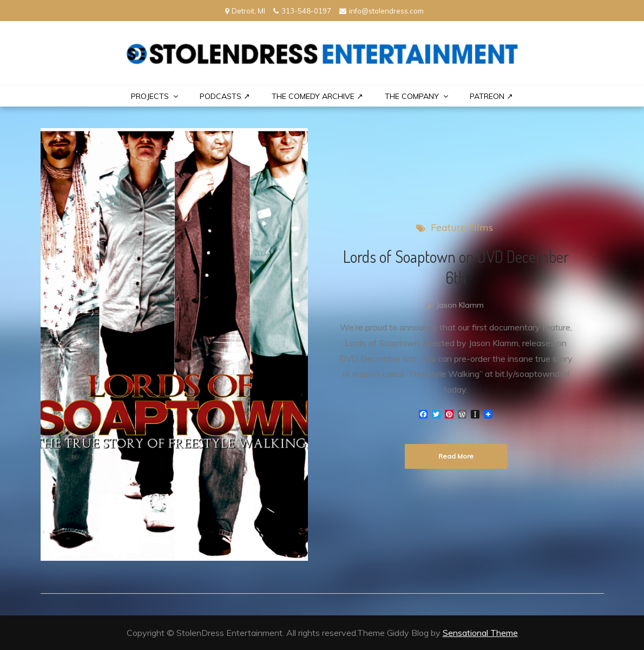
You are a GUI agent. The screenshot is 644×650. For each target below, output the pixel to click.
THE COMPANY (412, 96)
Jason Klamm (460, 305)
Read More (456, 456)
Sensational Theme (480, 633)
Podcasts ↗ (225, 96)
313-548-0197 (302, 11)
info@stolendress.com (382, 11)
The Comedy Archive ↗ (317, 96)
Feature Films (462, 227)
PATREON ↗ (491, 96)
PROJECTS (150, 96)
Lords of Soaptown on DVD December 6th (456, 267)
